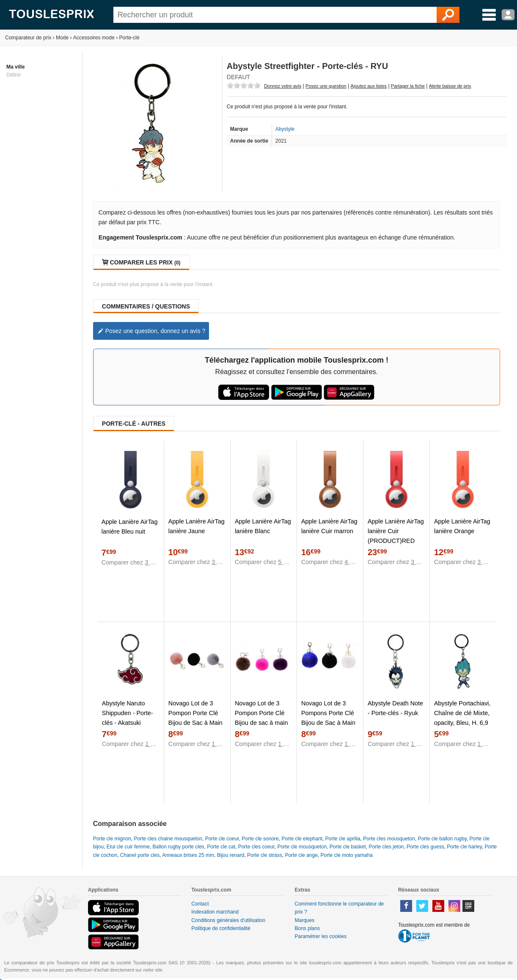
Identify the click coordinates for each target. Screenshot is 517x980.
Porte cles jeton (386, 847)
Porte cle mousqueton (302, 847)
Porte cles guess (425, 847)
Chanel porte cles (140, 855)
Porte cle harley (464, 847)
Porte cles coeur (256, 847)
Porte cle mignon (112, 839)
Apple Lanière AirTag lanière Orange (462, 526)
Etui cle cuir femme (128, 847)
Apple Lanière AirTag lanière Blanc (263, 526)
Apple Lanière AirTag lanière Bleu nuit (130, 527)
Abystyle (285, 129)
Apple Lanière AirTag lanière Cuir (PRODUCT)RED (396, 531)
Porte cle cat (221, 847)
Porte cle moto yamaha (347, 855)
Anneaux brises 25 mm (188, 855)
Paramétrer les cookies (321, 936)
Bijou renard (231, 855)
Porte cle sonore (260, 839)
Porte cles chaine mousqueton (168, 839)
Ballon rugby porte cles (179, 847)
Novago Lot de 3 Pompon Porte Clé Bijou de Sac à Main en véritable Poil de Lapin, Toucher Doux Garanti (196, 728)
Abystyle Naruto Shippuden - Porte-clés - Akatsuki (128, 713)
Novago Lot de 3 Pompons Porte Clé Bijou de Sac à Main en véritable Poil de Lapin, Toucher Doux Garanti (329, 728)
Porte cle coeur (222, 839)
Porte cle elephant (302, 839)
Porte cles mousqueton (389, 839)
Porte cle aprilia (343, 839)
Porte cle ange (301, 855)
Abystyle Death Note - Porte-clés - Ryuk (395, 708)
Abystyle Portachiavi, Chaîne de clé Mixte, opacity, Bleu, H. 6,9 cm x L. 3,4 (462, 718)
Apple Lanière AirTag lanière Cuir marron (329, 526)
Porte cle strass (265, 855)
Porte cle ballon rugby (442, 839)
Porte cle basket (348, 847)
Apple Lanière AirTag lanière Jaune (197, 526)
